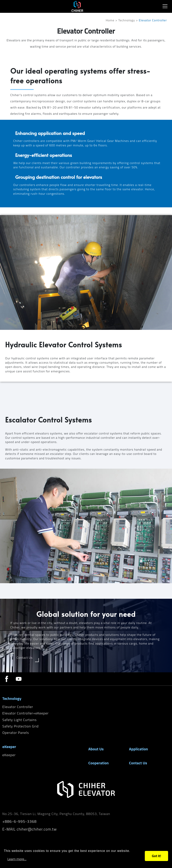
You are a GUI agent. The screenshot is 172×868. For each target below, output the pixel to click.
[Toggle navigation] (165, 6)
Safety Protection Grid (21, 726)
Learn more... (17, 859)
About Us (96, 749)
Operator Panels (16, 733)
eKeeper (9, 755)
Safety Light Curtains (20, 720)
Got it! (156, 856)
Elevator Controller (18, 707)
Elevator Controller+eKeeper (25, 713)
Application (139, 749)
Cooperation (99, 763)
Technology (127, 20)
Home (110, 20)
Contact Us (138, 763)
